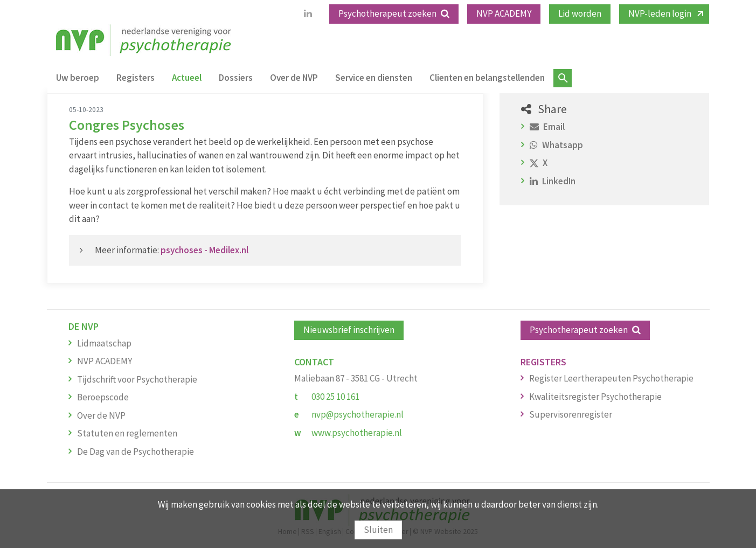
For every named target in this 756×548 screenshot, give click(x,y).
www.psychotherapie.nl (357, 433)
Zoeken (563, 78)
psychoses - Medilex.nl (204, 250)
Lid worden (580, 13)
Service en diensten (374, 78)
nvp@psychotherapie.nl (358, 414)
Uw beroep (78, 78)
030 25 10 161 (335, 397)
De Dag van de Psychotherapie (136, 452)
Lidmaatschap (104, 343)
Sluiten (378, 530)
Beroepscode (103, 397)
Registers (136, 78)
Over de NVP (294, 78)
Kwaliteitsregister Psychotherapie (595, 397)
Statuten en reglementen (127, 433)
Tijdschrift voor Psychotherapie (137, 379)
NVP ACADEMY (504, 13)
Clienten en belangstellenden (487, 78)
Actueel (187, 78)
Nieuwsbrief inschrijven (349, 330)
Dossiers (236, 78)
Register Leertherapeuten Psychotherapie (611, 378)
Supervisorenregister (571, 414)
